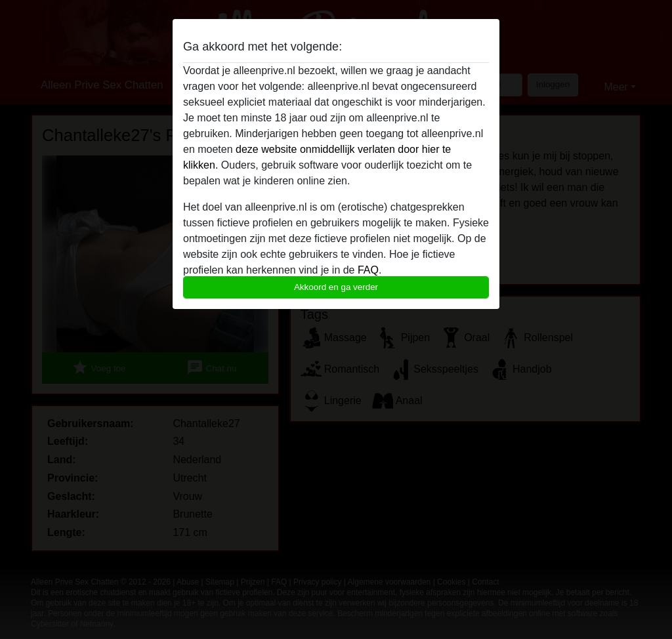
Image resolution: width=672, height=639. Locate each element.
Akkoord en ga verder (336, 287)
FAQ (368, 270)
